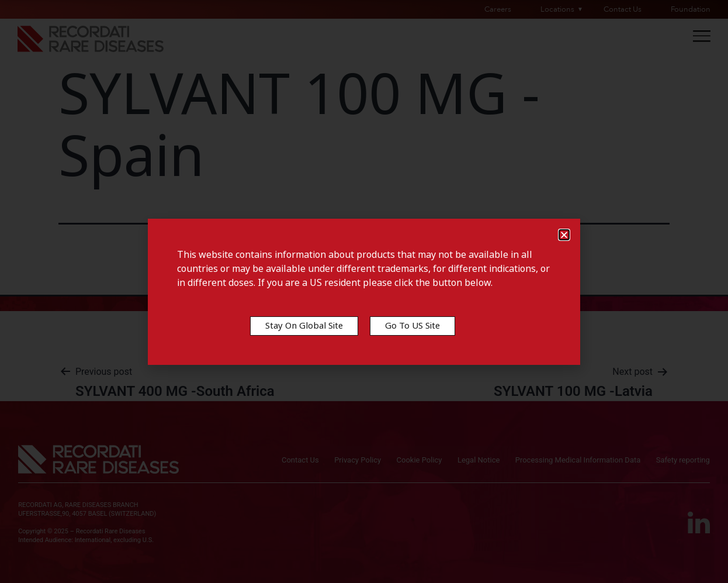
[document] (364, 291)
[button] (564, 235)
